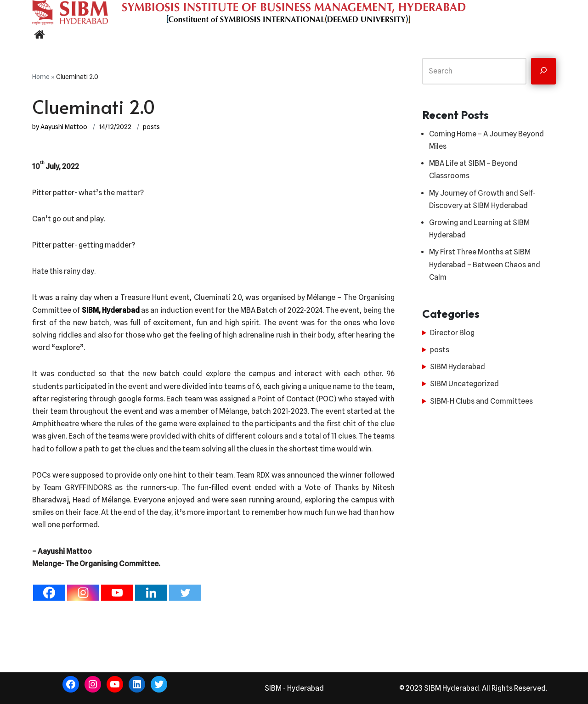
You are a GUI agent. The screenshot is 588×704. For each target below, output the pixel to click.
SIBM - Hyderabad (294, 688)
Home (41, 77)
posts (151, 127)
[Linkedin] (151, 593)
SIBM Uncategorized (464, 384)
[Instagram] (83, 593)
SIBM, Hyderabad (111, 310)
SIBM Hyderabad (458, 367)
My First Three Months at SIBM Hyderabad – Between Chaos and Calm (485, 264)
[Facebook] (49, 593)
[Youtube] (117, 593)
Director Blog (452, 333)
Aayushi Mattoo (64, 127)
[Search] (543, 71)
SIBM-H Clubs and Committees (481, 401)
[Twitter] (185, 593)
